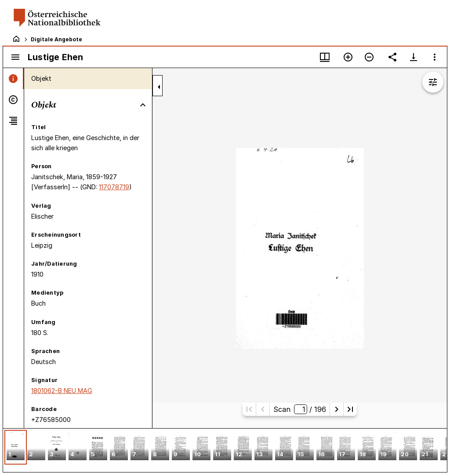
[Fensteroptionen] (435, 57)
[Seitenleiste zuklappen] (159, 87)
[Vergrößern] (348, 57)
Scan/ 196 (300, 409)
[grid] (225, 450)
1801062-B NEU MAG (62, 391)
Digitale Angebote (56, 39)
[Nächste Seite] (337, 409)
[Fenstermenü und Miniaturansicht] (325, 57)
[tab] (13, 79)
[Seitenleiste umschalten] (15, 57)
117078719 (114, 187)
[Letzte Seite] (350, 409)
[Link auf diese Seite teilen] (392, 57)
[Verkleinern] (369, 57)
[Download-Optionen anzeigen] (414, 57)
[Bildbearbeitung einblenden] (433, 82)
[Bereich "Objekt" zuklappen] (143, 105)
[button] (16, 447)
